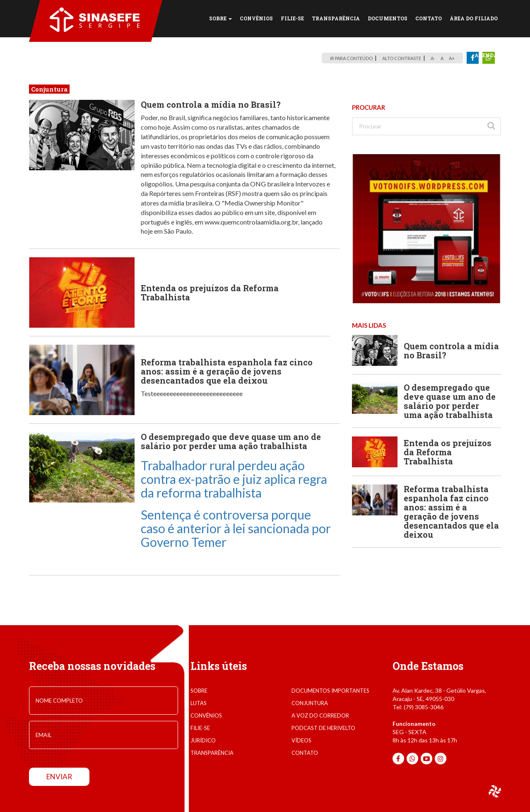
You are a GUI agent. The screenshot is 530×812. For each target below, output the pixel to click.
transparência (212, 753)
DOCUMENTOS (388, 18)
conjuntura (310, 703)
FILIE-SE (292, 18)
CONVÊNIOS (256, 18)
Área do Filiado (474, 18)
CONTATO (429, 18)
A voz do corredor (320, 715)
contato (305, 753)
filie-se (200, 728)
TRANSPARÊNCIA (336, 18)
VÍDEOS (301, 740)
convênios (206, 715)
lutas (199, 703)
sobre (199, 691)
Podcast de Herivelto (323, 728)
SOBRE (220, 18)
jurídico (203, 740)
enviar (59, 777)
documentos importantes (330, 691)
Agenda (486, 55)
